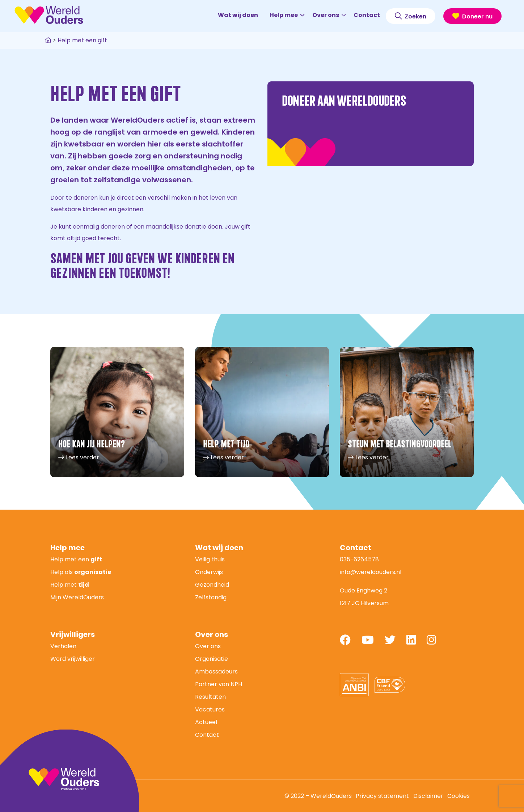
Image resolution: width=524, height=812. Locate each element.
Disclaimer (428, 796)
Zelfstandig (211, 597)
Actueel (206, 722)
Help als (81, 572)
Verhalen (63, 646)
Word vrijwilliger (73, 659)
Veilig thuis (210, 559)
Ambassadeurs (216, 671)
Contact (367, 15)
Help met (70, 585)
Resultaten (210, 697)
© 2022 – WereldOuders (318, 796)
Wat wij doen (238, 15)
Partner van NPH (219, 684)
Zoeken (411, 16)
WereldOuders (49, 15)
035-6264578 (359, 559)
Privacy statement (382, 796)
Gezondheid (212, 585)
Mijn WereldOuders (77, 597)
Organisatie (212, 659)
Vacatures (210, 709)
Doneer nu (472, 16)
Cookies (458, 796)
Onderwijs (209, 572)
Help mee (287, 15)
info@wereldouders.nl (371, 572)
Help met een (76, 559)
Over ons (329, 15)
